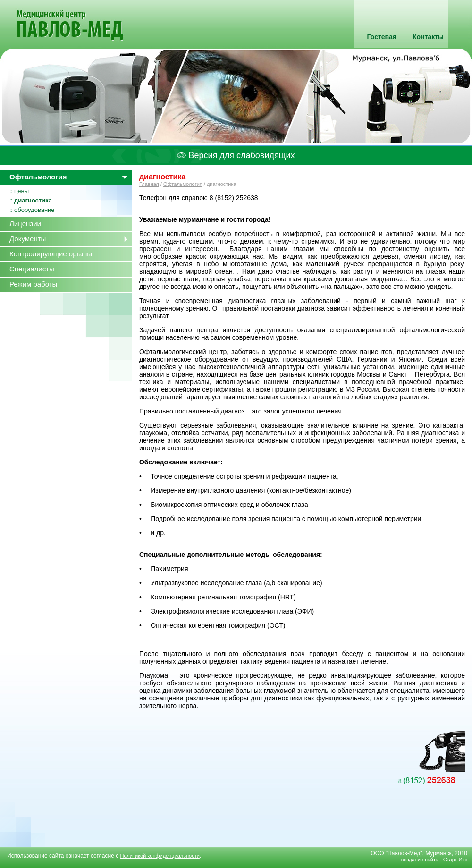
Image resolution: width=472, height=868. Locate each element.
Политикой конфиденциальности (160, 856)
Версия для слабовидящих (236, 155)
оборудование (34, 210)
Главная (149, 184)
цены (21, 191)
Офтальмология (183, 184)
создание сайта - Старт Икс (434, 860)
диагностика (33, 200)
